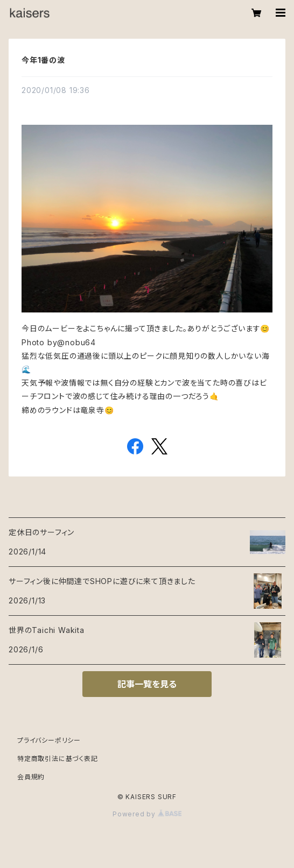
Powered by (147, 814)
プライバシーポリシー (49, 740)
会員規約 (31, 777)
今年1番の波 (43, 60)
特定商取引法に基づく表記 (58, 759)
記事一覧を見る (147, 684)
